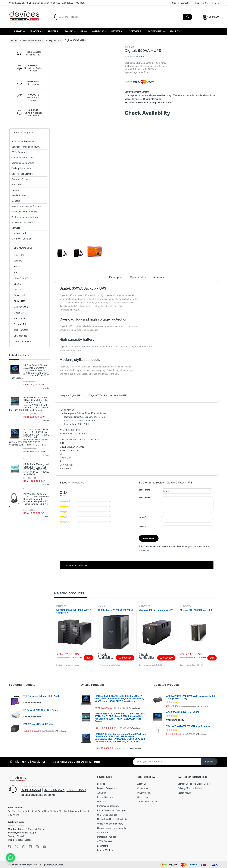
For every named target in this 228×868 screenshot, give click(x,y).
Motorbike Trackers (107, 837)
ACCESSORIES (155, 31)
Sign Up (209, 762)
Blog (217, 3)
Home (14, 40)
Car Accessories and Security (26, 147)
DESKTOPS (35, 31)
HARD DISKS (98, 31)
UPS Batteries (20, 336)
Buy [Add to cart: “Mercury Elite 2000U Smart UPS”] (212, 658)
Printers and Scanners (22, 222)
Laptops (15, 190)
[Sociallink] (10, 846)
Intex (16, 272)
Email (142, 527)
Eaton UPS (19, 255)
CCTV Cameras (19, 152)
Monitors (16, 201)
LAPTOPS (18, 31)
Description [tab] (116, 277)
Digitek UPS (55, 40)
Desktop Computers (21, 168)
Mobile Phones (19, 195)
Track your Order (203, 3)
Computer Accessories (23, 157)
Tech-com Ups (21, 330)
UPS (82, 31)
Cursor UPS (19, 295)
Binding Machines (106, 850)
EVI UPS (18, 266)
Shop (174, 3)
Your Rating (145, 490)
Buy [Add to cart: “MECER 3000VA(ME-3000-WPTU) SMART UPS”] (88, 658)
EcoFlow (18, 261)
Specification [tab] (138, 277)
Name (143, 517)
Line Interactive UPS (118, 395)
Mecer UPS (61, 606)
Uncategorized (19, 233)
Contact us (186, 3)
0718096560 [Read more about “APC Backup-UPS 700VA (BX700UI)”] (125, 658)
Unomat (17, 284)
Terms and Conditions (148, 802)
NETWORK (117, 31)
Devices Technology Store (24, 865)
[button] (10, 858)
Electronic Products (21, 179)
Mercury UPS (144, 606)
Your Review (145, 498)
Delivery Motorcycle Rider (190, 788)
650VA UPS (101, 395)
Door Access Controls (22, 174)
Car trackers (103, 832)
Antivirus (101, 793)
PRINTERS (53, 31)
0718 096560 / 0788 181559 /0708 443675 (48, 3)
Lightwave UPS (21, 307)
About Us (142, 784)
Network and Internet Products (26, 206)
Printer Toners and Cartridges (26, 217)
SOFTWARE (135, 31)
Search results (144, 797)
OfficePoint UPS (21, 278)
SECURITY (174, 31)
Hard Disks (17, 185)
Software (16, 228)
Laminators (103, 846)
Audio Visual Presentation (24, 141)
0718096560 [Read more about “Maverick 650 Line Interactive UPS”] (166, 658)
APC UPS (101, 606)
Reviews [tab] (158, 277)
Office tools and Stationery (24, 212)
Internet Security (105, 797)
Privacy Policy (144, 793)
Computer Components (23, 163)
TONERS (69, 31)
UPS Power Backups (33, 40)
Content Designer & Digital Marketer (195, 784)
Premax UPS (20, 324)
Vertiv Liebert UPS (22, 342)
